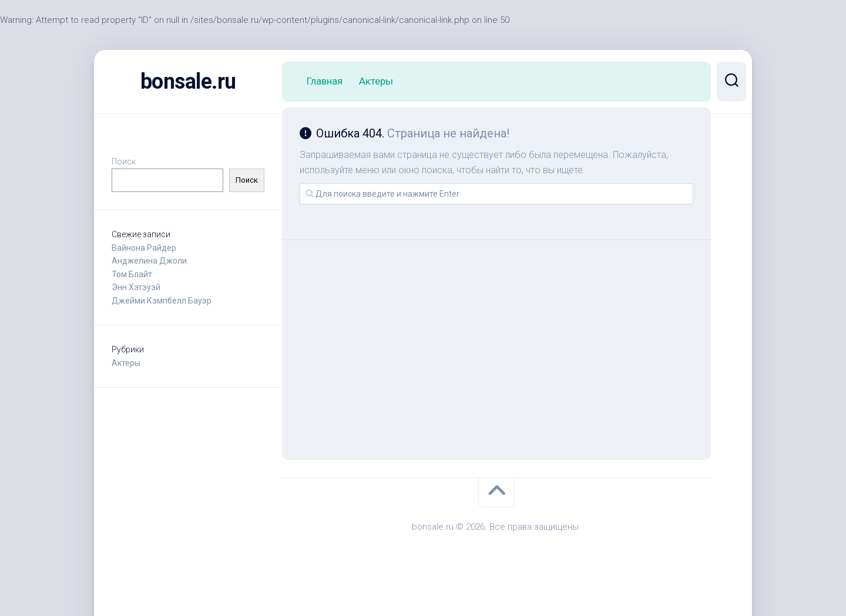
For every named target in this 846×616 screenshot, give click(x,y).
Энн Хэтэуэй (136, 287)
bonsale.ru (188, 82)
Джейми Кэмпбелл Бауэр (162, 301)
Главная (325, 81)
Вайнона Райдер (144, 248)
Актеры (126, 363)
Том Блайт (132, 274)
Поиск (124, 161)
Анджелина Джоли (149, 261)
